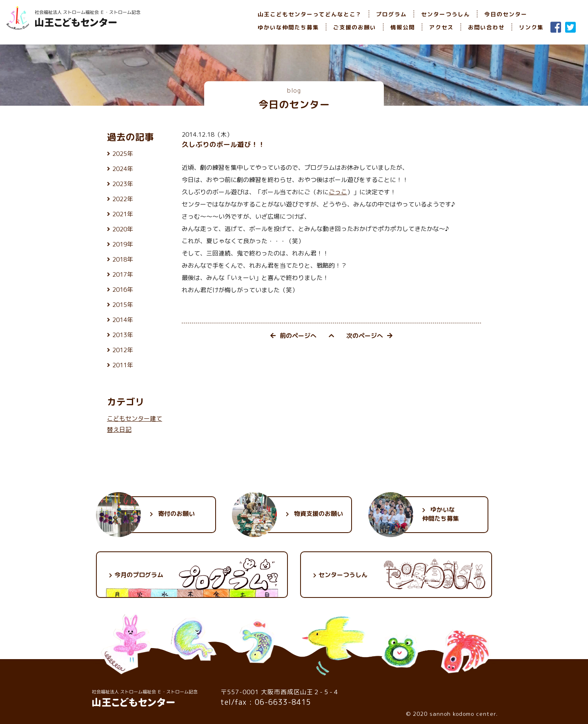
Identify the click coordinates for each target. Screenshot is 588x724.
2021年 (123, 214)
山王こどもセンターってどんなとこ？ (310, 14)
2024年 (123, 169)
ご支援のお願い (355, 27)
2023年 (123, 184)
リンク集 (531, 27)
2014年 (123, 320)
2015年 (123, 305)
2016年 (123, 290)
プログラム (391, 14)
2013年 (123, 335)
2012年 (123, 350)
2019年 (123, 244)
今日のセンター (506, 14)
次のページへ (369, 336)
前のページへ (293, 336)
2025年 (123, 154)
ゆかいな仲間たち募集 (288, 27)
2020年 (123, 229)
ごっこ (338, 192)
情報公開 (403, 27)
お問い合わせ (486, 27)
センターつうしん (445, 14)
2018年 (123, 259)
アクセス (441, 27)
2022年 (123, 199)
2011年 (123, 365)
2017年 (123, 274)
